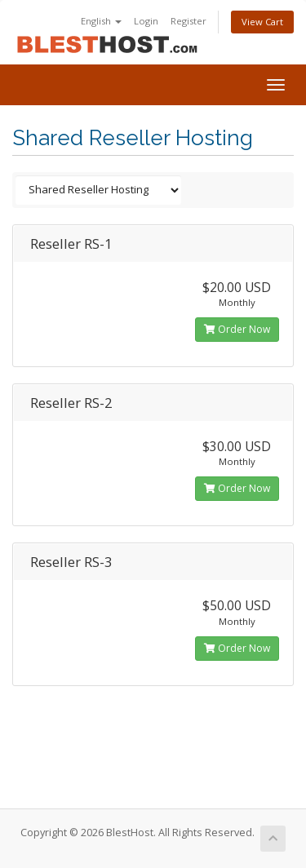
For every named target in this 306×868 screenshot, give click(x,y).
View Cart (262, 22)
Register (188, 21)
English (101, 21)
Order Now (237, 329)
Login (146, 21)
